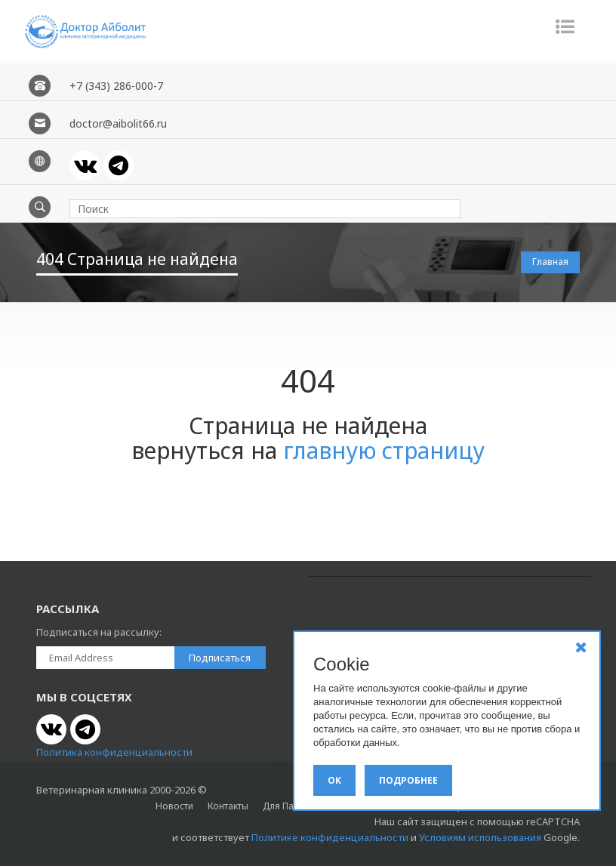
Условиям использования (480, 837)
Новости (174, 806)
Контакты (228, 806)
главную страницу (384, 450)
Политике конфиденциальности (330, 837)
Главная (550, 262)
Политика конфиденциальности (114, 752)
